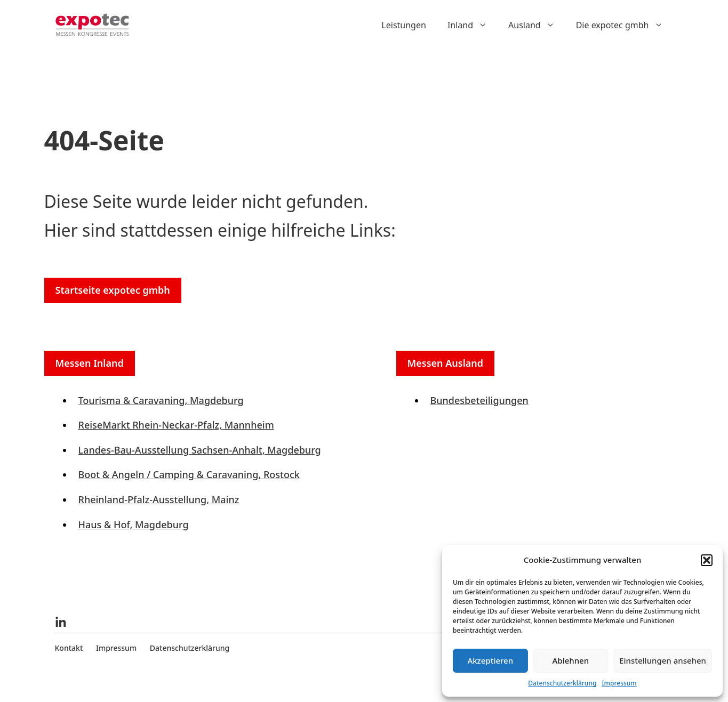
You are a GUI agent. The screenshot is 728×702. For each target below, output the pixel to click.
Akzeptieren (490, 660)
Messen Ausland (446, 363)
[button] (707, 560)
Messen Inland (90, 363)
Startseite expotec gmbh (113, 290)
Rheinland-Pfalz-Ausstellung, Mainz (159, 499)
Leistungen (404, 25)
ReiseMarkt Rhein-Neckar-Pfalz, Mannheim (176, 425)
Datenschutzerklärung (562, 683)
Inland (473, 25)
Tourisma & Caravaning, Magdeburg (161, 400)
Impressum (619, 683)
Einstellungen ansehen (663, 660)
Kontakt (69, 648)
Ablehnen (571, 660)
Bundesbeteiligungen (479, 400)
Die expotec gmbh (625, 25)
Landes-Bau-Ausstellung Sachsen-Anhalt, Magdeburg (200, 450)
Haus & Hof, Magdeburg (134, 525)
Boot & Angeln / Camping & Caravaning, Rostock (189, 474)
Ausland (537, 25)
